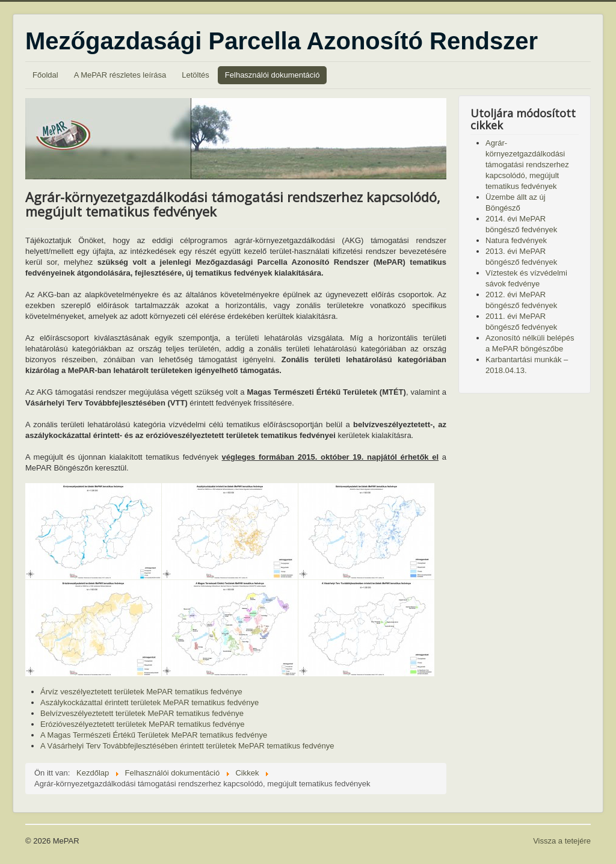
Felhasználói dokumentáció (273, 75)
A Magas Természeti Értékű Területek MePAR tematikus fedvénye (154, 735)
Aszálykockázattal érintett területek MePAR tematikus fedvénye (149, 702)
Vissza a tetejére (562, 841)
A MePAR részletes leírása (120, 75)
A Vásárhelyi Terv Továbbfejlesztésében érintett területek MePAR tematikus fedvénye (187, 746)
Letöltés (196, 75)
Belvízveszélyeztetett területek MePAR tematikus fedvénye (142, 713)
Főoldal (45, 75)
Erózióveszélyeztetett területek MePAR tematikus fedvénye (142, 724)
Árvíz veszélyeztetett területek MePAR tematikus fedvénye (141, 692)
